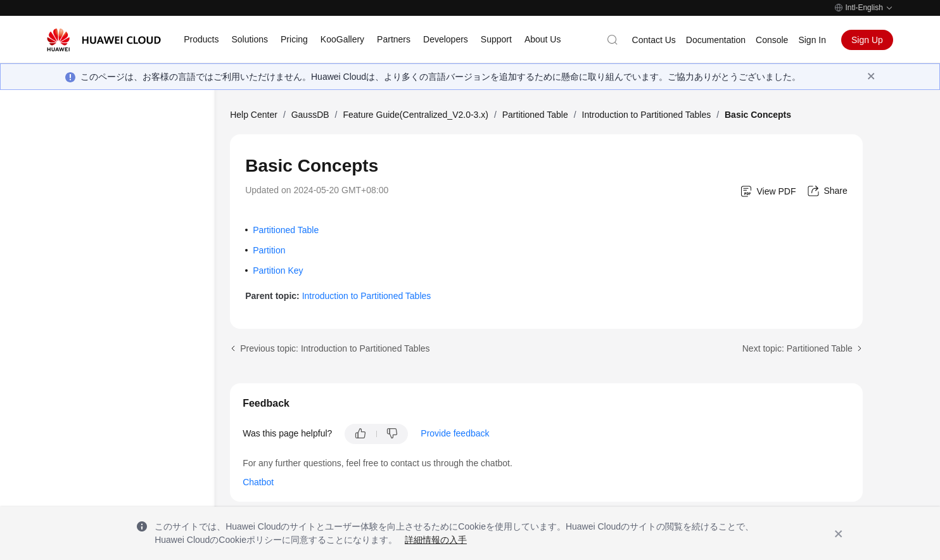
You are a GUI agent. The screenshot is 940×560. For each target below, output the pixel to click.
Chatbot (258, 482)
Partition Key (278, 270)
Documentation (716, 40)
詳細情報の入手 (436, 540)
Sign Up (867, 40)
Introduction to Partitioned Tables (647, 115)
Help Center (254, 115)
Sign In (812, 40)
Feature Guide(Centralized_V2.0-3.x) (416, 115)
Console (772, 40)
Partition (269, 250)
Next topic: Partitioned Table (797, 348)
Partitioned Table (535, 115)
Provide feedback (455, 433)
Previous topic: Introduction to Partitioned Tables (335, 348)
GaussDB (310, 115)
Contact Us (654, 40)
